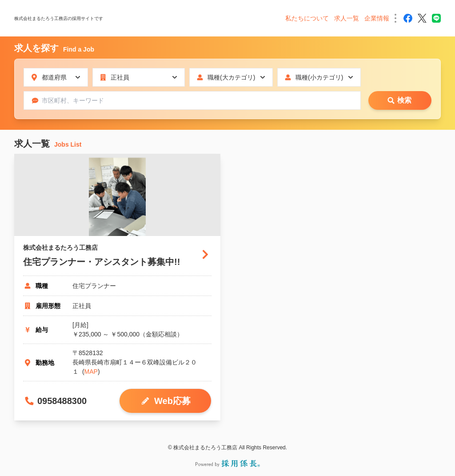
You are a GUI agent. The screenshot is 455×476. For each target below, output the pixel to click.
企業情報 (377, 18)
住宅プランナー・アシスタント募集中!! (102, 262)
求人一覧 (347, 18)
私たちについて (307, 18)
